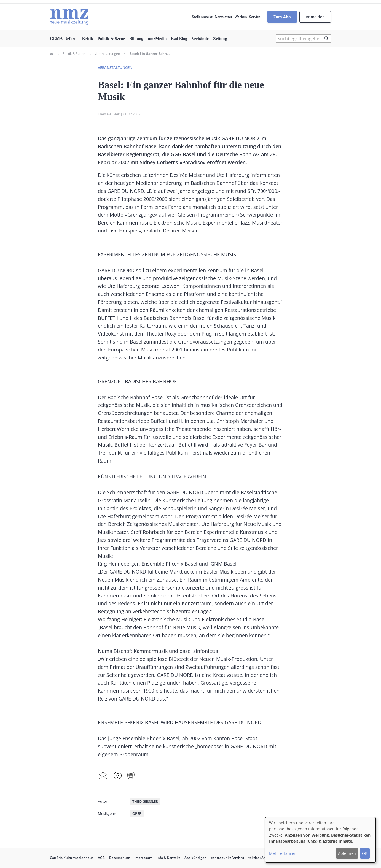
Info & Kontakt (168, 858)
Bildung (136, 39)
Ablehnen (347, 853)
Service (255, 17)
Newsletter (224, 17)
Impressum (143, 858)
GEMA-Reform (64, 39)
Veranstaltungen (107, 54)
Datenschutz (120, 858)
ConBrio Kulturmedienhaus (72, 858)
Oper (137, 813)
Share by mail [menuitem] (103, 776)
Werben (241, 17)
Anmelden (315, 17)
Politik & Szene (111, 39)
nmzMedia (157, 39)
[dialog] (320, 840)
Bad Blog (179, 39)
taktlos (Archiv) (260, 858)
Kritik (88, 39)
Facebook (118, 776)
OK (365, 853)
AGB (101, 858)
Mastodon (131, 776)
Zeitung (220, 39)
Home (52, 54)
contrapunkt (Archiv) (227, 858)
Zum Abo (282, 17)
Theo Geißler (109, 114)
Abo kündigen (195, 858)
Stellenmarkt (202, 17)
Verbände (200, 39)
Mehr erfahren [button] (283, 853)
